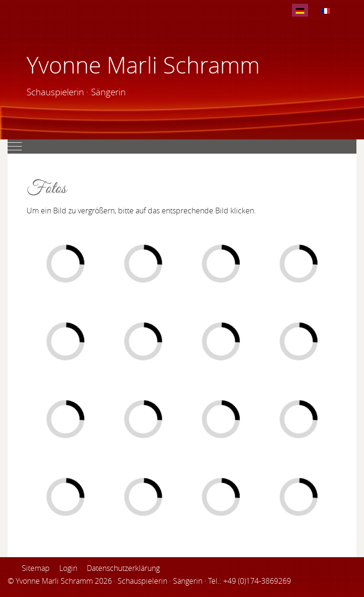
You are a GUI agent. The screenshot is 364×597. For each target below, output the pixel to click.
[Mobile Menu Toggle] (15, 147)
